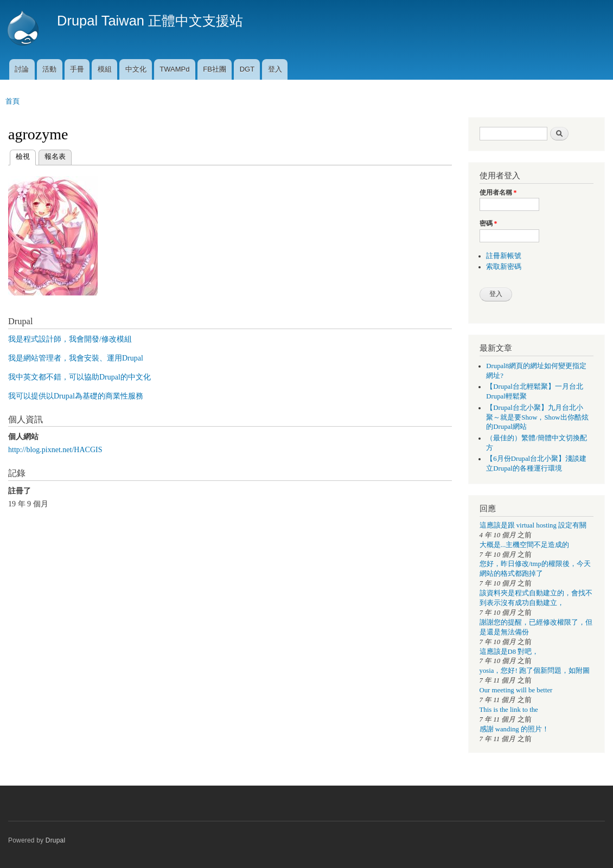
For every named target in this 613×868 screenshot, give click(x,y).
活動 (49, 69)
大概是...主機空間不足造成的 (525, 545)
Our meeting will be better (516, 690)
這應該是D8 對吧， (509, 652)
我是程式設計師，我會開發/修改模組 (70, 339)
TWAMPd (174, 69)
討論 (22, 69)
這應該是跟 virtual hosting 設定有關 (533, 525)
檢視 (23, 155)
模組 (105, 69)
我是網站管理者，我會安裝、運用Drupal (76, 358)
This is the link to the (509, 710)
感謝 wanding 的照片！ (514, 729)
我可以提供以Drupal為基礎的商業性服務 (76, 396)
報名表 (55, 156)
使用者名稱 (498, 192)
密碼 (489, 223)
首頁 (12, 101)
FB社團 (215, 69)
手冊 (77, 69)
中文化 (136, 69)
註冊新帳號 (504, 256)
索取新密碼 (504, 267)
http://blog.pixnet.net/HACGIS (55, 450)
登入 (275, 69)
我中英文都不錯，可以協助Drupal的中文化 (79, 377)
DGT (247, 69)
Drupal (56, 840)
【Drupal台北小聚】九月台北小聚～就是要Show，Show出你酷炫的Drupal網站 (537, 417)
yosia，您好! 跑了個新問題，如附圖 (535, 671)
